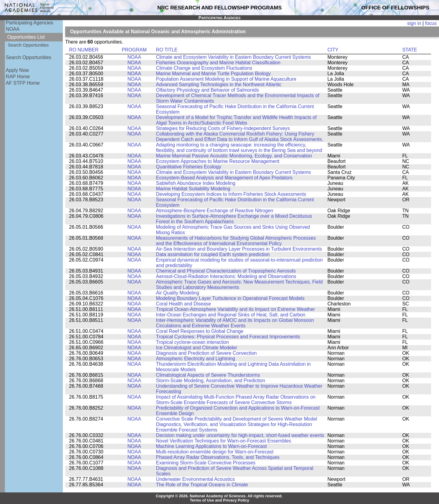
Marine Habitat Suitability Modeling (193, 189)
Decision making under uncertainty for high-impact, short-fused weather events (240, 435)
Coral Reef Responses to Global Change (200, 331)
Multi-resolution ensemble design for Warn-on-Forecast (215, 452)
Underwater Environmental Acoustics (196, 479)
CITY (333, 50)
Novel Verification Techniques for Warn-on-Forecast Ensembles (224, 441)
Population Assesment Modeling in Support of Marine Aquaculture (226, 79)
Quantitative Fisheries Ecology (189, 167)
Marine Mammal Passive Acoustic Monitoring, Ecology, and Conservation (234, 156)
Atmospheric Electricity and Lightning (196, 359)
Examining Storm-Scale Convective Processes (206, 463)
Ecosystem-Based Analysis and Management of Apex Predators (224, 178)
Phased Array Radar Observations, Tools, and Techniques (218, 457)
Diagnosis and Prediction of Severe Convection (207, 353)
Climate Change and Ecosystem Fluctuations (204, 68)
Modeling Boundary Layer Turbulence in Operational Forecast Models (230, 298)
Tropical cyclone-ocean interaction (193, 342)
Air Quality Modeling (178, 293)
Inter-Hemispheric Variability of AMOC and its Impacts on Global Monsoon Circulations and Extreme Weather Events (235, 323)
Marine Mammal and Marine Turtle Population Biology (214, 74)
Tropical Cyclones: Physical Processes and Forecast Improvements (228, 337)
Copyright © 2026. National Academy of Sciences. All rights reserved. (219, 496)
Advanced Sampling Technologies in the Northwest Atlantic (219, 85)
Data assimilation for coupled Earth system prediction (213, 254)
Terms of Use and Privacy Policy (220, 500)
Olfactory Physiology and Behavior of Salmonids (208, 90)
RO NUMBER (84, 50)
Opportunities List (26, 37)
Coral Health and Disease (184, 304)
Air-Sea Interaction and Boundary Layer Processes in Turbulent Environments (239, 249)
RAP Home (18, 77)
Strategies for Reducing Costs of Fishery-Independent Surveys (223, 128)
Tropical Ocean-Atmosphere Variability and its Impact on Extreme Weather (236, 309)
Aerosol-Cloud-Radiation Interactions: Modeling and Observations (226, 276)
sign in (414, 23)
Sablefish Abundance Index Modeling (196, 183)
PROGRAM (134, 50)
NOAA (13, 29)
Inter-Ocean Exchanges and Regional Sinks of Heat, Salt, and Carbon (231, 315)
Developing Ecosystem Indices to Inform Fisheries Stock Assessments (231, 194)
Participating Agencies (30, 23)
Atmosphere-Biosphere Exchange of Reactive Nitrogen (215, 211)
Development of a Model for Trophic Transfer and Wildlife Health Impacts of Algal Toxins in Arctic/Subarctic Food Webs (236, 120)
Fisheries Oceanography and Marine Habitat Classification (218, 63)
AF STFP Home (23, 83)
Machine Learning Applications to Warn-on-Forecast (212, 446)
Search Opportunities (28, 45)
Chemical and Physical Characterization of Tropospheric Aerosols (226, 271)
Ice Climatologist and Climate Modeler (197, 348)
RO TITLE (167, 50)
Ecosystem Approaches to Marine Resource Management (218, 161)
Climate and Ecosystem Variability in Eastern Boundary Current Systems (234, 57)
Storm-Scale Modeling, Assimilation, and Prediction (211, 381)
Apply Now (17, 70)
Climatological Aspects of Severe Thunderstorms (208, 375)
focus (431, 23)
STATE (410, 50)
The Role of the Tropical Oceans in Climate (202, 485)
